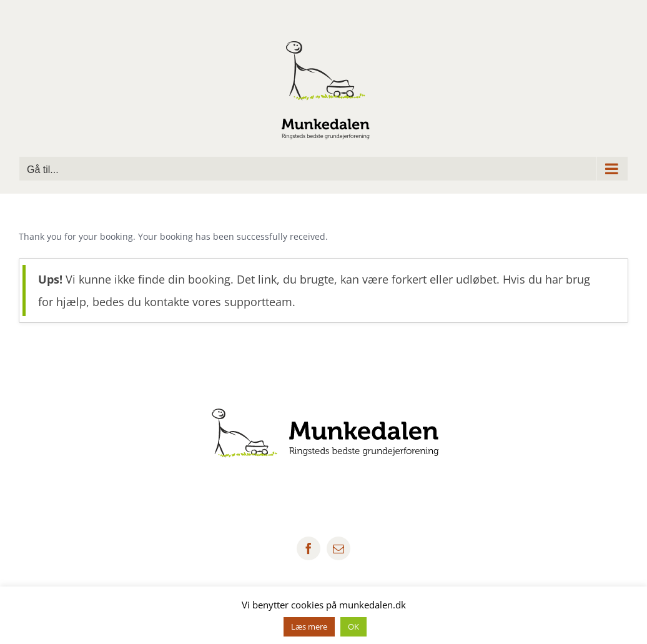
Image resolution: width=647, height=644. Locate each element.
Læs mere (309, 627)
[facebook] (309, 548)
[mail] (338, 548)
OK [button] (353, 627)
